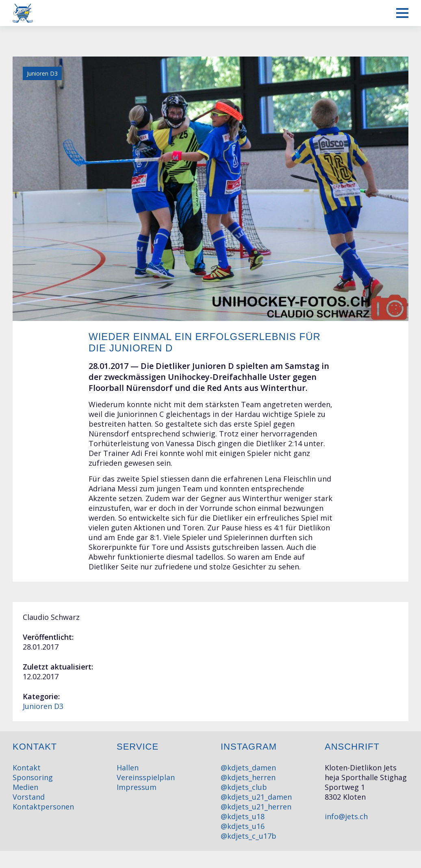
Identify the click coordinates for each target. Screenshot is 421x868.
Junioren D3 (43, 706)
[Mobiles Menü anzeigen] (402, 13)
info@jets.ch (346, 816)
